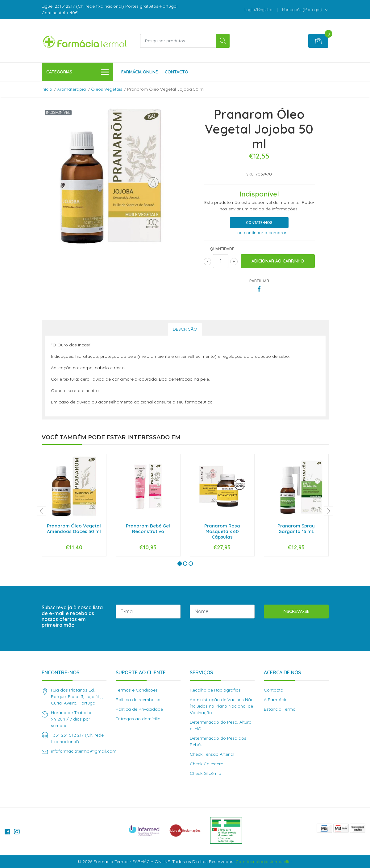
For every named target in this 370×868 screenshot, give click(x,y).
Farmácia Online (140, 72)
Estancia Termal (280, 709)
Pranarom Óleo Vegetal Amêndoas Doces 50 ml (74, 529)
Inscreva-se (296, 611)
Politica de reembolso (138, 700)
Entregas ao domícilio (138, 719)
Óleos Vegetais (107, 89)
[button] (305, 10)
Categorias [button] (78, 72)
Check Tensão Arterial (212, 754)
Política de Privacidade (139, 709)
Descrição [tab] (185, 329)
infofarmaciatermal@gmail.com (84, 751)
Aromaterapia (71, 89)
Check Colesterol (207, 764)
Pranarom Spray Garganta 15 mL (296, 529)
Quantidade (222, 249)
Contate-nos (259, 223)
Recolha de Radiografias (215, 690)
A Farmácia (276, 700)
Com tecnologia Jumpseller (264, 862)
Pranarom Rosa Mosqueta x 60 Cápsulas (222, 531)
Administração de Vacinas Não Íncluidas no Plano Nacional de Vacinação (222, 706)
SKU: (250, 174)
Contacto (177, 72)
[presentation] (42, 511)
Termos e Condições (137, 690)
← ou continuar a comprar (259, 233)
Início (47, 89)
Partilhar (259, 281)
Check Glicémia (206, 773)
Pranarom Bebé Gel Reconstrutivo (148, 529)
